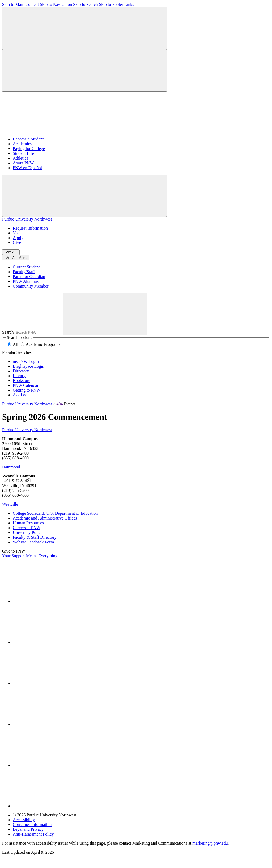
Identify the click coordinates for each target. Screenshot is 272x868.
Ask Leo (20, 395)
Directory (21, 371)
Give (17, 242)
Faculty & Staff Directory (35, 537)
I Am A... (11, 252)
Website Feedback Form (33, 542)
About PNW (23, 163)
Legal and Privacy (28, 829)
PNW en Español (27, 168)
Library (19, 376)
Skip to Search (85, 4)
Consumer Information (32, 825)
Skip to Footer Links (116, 4)
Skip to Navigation (56, 4)
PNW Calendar (26, 385)
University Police (28, 532)
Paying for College (29, 149)
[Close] (16, 258)
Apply (18, 238)
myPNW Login (26, 361)
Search (8, 332)
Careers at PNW (27, 528)
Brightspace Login (29, 366)
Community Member (31, 286)
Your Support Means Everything (30, 556)
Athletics (20, 158)
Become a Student (28, 139)
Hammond (11, 467)
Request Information (30, 228)
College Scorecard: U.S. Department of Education (55, 513)
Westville (10, 504)
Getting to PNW (27, 390)
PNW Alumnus (26, 281)
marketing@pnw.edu (210, 843)
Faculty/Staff (24, 272)
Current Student (26, 267)
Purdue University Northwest (27, 219)
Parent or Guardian (29, 277)
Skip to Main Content (20, 4)
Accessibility (24, 820)
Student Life (23, 153)
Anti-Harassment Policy (33, 834)
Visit (17, 233)
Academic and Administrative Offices (45, 518)
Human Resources (28, 523)
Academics (22, 144)
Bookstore (22, 381)
